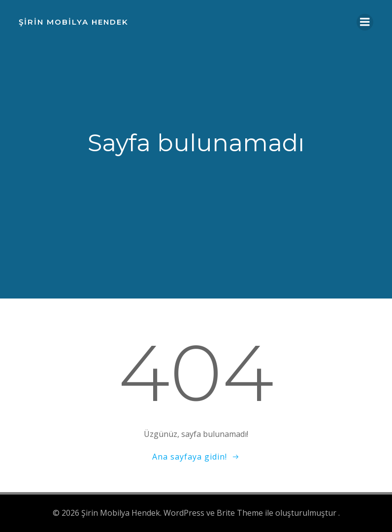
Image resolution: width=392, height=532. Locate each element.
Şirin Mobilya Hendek (74, 22)
